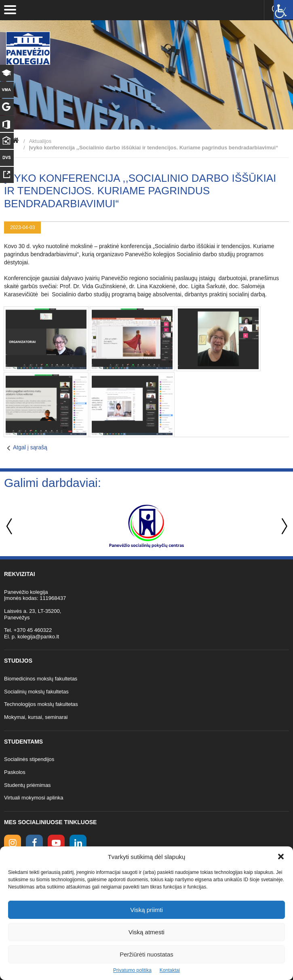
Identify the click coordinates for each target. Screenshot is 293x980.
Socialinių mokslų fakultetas (36, 692)
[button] (281, 857)
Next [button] (283, 526)
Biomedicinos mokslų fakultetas (41, 679)
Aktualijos (40, 141)
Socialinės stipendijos (29, 759)
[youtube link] (56, 843)
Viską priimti (146, 910)
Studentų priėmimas (27, 785)
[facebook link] (34, 843)
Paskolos (15, 772)
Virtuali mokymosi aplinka (34, 798)
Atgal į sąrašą (30, 447)
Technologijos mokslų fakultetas (41, 704)
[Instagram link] (13, 843)
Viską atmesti (146, 932)
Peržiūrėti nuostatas (146, 954)
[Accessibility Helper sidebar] (283, 10)
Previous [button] (10, 526)
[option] (146, 526)
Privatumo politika (132, 970)
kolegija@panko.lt (38, 637)
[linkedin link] (78, 843)
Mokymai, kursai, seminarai (36, 717)
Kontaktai (170, 970)
